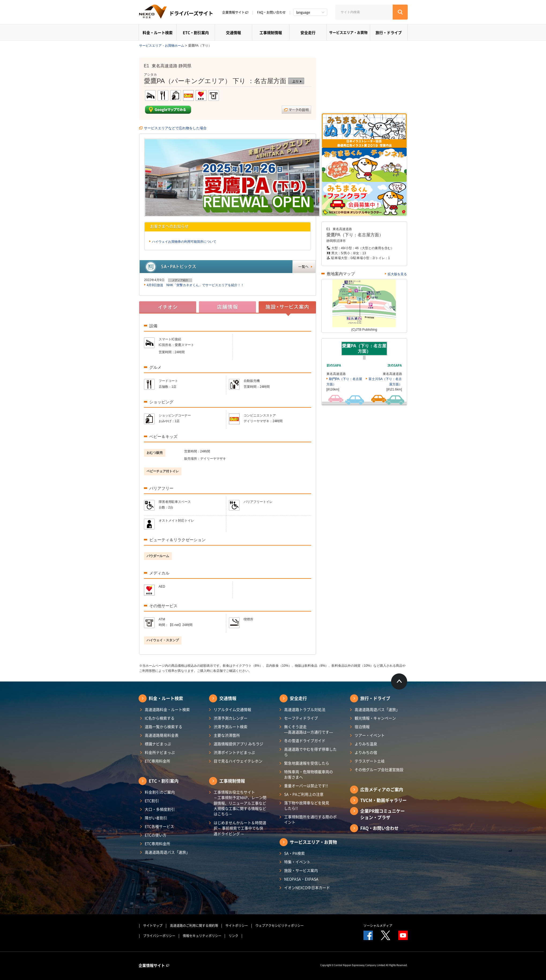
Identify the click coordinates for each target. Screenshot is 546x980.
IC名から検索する (160, 718)
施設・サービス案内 (301, 870)
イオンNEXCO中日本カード (307, 887)
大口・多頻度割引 (160, 809)
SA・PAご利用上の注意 (304, 794)
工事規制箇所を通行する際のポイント (310, 819)
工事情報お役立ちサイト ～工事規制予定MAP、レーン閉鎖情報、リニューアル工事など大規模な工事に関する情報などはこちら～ (240, 803)
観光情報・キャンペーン (375, 718)
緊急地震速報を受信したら (307, 763)
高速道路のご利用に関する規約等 (194, 926)
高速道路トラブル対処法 (305, 709)
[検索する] (400, 12)
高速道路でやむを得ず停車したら (310, 752)
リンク (233, 936)
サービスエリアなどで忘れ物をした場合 (175, 128)
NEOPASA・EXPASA (301, 879)
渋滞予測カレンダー (231, 718)
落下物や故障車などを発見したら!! (307, 805)
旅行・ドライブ (389, 32)
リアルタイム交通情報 (232, 709)
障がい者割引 (156, 818)
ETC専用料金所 (157, 761)
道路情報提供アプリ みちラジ (238, 744)
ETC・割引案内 (196, 32)
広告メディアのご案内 (382, 789)
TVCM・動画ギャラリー (383, 800)
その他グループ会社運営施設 (379, 769)
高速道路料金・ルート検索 (167, 709)
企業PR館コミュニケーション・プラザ (382, 814)
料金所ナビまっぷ (160, 752)
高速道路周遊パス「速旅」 (167, 852)
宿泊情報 (362, 727)
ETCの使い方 (156, 835)
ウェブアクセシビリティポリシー (280, 926)
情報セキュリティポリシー (202, 936)
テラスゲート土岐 (370, 761)
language (303, 12)
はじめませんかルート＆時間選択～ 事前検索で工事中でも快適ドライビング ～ (240, 828)
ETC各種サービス (159, 826)
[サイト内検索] (364, 12)
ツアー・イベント (370, 735)
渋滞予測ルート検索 (231, 727)
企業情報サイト (235, 12)
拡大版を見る (397, 274)
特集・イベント (297, 862)
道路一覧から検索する (164, 727)
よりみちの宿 (366, 752)
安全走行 (308, 32)
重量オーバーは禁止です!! (306, 786)
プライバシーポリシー (159, 936)
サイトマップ (153, 926)
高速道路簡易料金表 (162, 735)
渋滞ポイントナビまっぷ (234, 752)
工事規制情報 (271, 32)
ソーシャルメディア (378, 926)
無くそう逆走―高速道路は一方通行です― (309, 729)
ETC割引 (152, 801)
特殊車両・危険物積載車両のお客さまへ (309, 774)
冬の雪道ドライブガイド (305, 740)
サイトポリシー (237, 926)
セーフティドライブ (301, 718)
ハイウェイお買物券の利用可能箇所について (184, 242)
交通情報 (233, 32)
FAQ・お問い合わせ (271, 12)
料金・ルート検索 (158, 32)
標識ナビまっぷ (158, 744)
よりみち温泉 (366, 744)
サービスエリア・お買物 (348, 32)
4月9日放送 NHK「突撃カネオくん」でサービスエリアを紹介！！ (196, 285)
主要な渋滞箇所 (227, 735)
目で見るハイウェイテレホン (238, 761)
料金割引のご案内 (160, 792)
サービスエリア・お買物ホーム (162, 46)
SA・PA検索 (294, 853)
